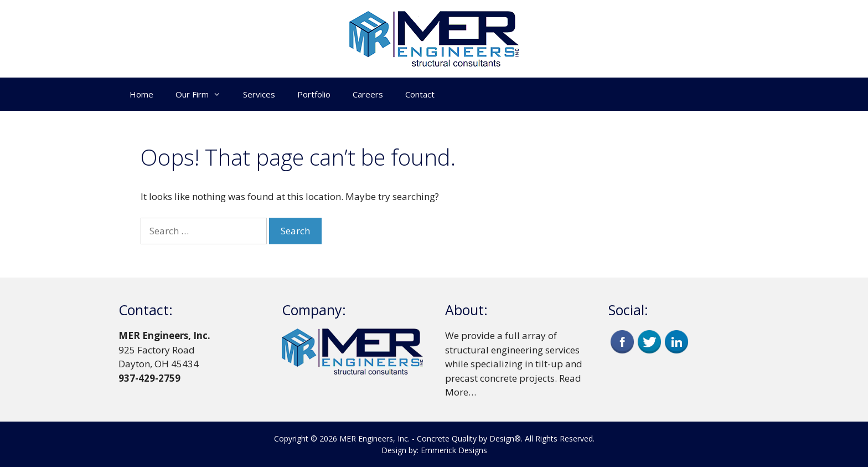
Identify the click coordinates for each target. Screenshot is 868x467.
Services (259, 94)
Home (141, 94)
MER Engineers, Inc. (374, 438)
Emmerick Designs (454, 450)
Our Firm (204, 94)
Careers (368, 94)
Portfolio (314, 94)
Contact (420, 94)
